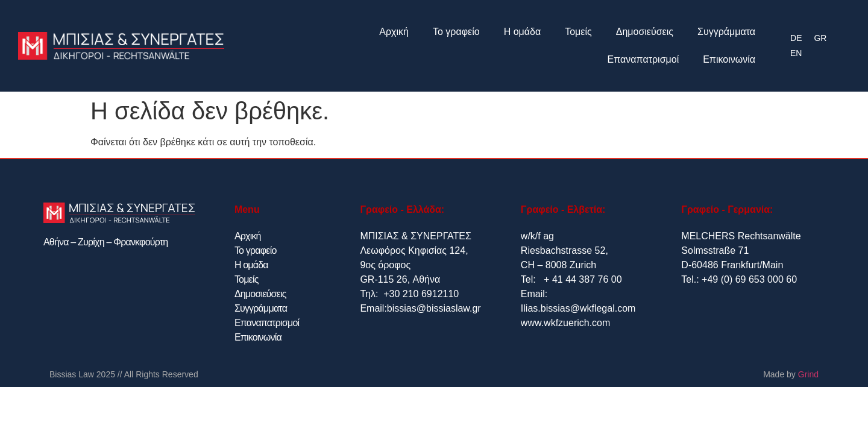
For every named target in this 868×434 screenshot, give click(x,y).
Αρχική (394, 32)
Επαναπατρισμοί (643, 59)
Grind (808, 374)
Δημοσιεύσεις (645, 32)
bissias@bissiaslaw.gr (434, 308)
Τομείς (578, 32)
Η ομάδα (523, 32)
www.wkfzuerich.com (565, 323)
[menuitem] (796, 38)
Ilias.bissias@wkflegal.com (578, 308)
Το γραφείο (456, 32)
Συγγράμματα (726, 32)
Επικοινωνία (729, 59)
